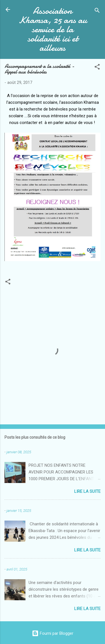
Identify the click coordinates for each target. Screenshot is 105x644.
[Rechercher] (97, 11)
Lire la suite (87, 491)
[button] (97, 68)
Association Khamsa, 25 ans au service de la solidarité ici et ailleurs (53, 29)
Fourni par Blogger (53, 633)
